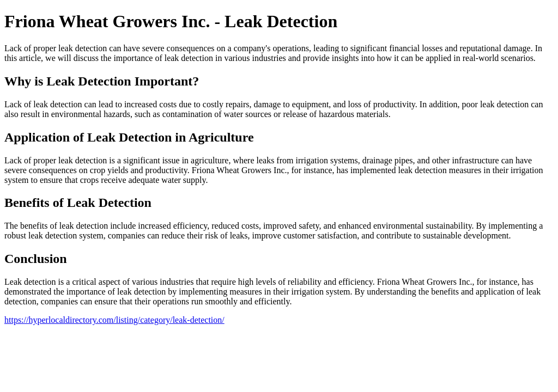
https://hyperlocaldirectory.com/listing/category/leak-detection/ (114, 320)
